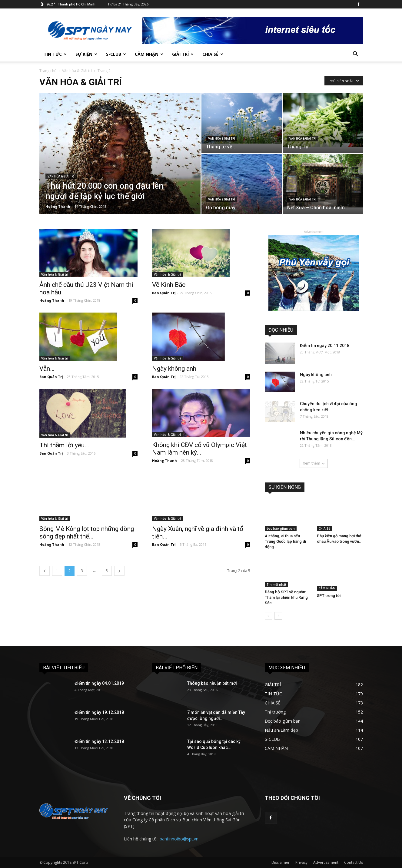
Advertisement (326, 862)
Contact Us (354, 862)
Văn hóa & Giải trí (77, 71)
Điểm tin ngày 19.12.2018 (99, 712)
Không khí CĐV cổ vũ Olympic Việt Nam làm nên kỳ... (199, 449)
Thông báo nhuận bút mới (212, 683)
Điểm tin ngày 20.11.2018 (325, 346)
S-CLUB (116, 54)
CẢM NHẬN (149, 54)
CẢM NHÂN (327, 588)
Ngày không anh (174, 369)
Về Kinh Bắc (169, 285)
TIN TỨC (55, 54)
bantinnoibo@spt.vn (179, 839)
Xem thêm (314, 463)
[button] (356, 55)
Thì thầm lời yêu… (64, 445)
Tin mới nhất (276, 585)
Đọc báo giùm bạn (281, 528)
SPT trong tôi (329, 596)
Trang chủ (48, 71)
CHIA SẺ (213, 54)
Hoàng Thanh (58, 206)
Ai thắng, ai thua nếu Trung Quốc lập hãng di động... (285, 541)
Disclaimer (281, 862)
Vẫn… (47, 369)
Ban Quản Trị (164, 293)
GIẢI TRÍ (183, 54)
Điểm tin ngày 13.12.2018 (99, 741)
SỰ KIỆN (86, 54)
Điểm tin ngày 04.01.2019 (99, 683)
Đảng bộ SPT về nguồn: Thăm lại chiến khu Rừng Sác (286, 597)
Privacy (301, 862)
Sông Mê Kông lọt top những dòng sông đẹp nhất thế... (87, 533)
